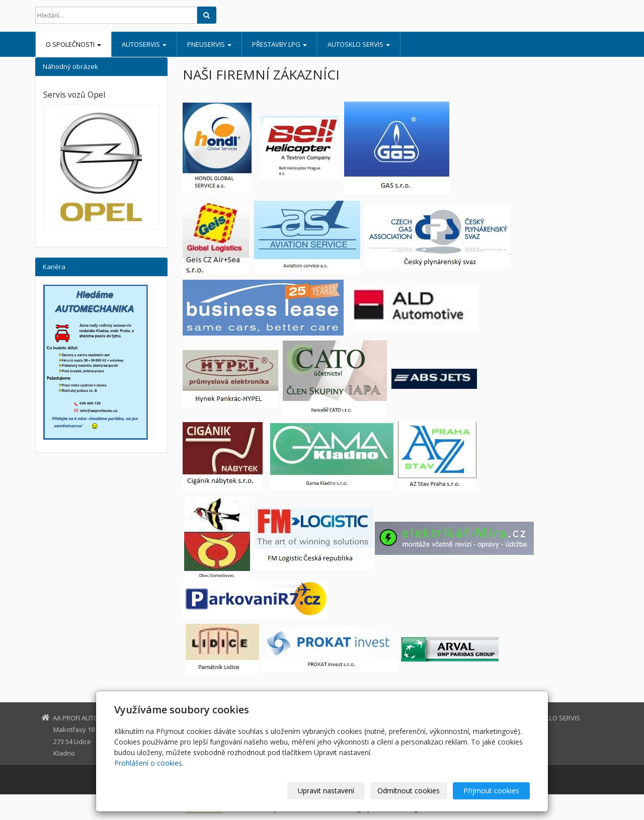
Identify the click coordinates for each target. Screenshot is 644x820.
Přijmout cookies (491, 791)
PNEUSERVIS (209, 44)
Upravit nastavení (327, 791)
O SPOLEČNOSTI (73, 44)
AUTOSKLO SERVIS (359, 44)
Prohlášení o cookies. (149, 763)
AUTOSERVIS (144, 44)
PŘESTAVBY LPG (279, 44)
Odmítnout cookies (409, 791)
